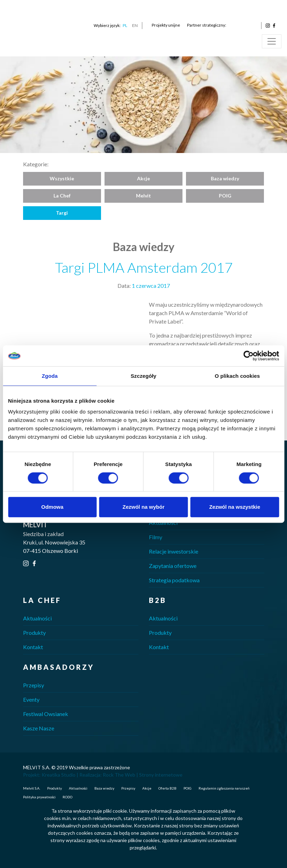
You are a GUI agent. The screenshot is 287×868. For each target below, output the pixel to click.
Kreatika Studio (59, 775)
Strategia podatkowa (174, 580)
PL (125, 25)
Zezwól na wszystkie (235, 507)
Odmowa (52, 507)
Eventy (31, 699)
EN (135, 25)
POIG (225, 196)
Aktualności (163, 523)
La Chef (62, 196)
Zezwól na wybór (144, 507)
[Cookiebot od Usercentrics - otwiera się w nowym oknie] (248, 356)
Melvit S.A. (32, 788)
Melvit (143, 196)
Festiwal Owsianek (46, 714)
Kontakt (33, 647)
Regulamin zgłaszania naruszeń (224, 788)
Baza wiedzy (225, 178)
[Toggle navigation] (272, 41)
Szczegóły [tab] (143, 376)
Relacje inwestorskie (174, 551)
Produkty (34, 633)
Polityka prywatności (39, 797)
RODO (67, 797)
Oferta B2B (167, 788)
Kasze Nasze (39, 728)
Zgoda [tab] (50, 376)
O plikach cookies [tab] (237, 376)
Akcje (143, 178)
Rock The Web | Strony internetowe (143, 775)
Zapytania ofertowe (173, 566)
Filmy (156, 537)
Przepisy (34, 685)
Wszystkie (62, 178)
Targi (62, 213)
